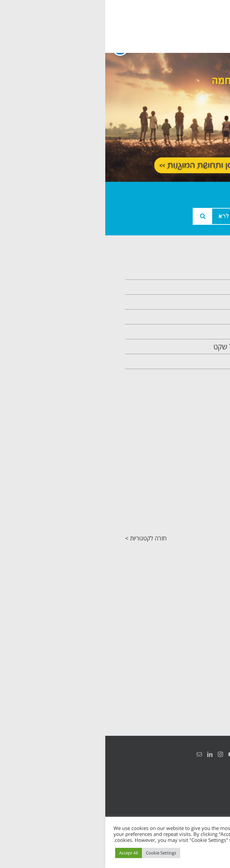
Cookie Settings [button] (56, 853)
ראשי (198, 272)
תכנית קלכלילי (186, 332)
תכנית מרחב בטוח (180, 317)
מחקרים (199, 518)
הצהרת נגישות (203, 787)
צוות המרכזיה (187, 302)
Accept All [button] (23, 853)
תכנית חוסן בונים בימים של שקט (159, 347)
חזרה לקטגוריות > (41, 538)
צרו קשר (194, 361)
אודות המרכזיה (185, 287)
